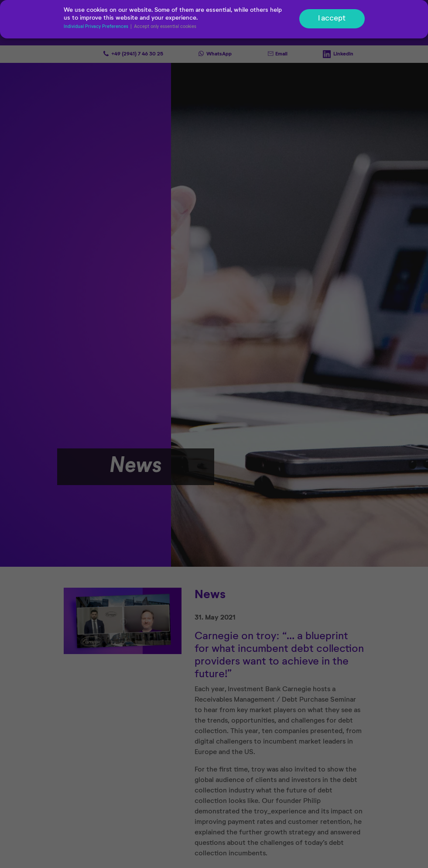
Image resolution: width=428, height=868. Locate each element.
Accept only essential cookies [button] (165, 27)
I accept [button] (332, 19)
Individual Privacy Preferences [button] (97, 27)
